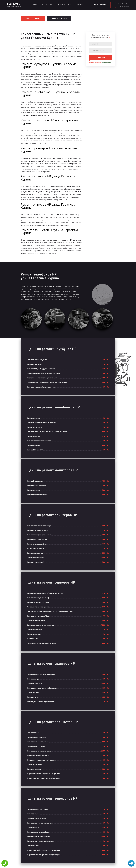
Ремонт (34, 5)
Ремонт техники (33, 19)
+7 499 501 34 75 (122, 3)
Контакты (80, 5)
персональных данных (107, 62)
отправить (101, 57)
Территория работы (65, 5)
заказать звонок (99, 5)
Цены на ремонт (48, 5)
